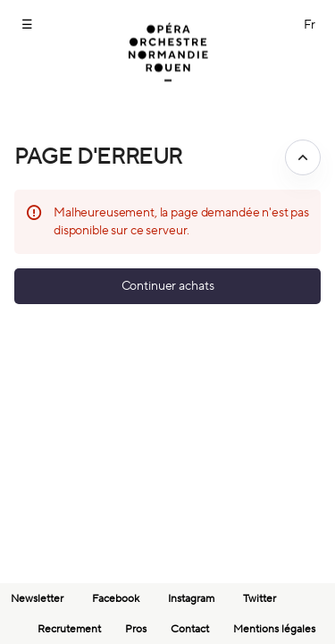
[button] (167, 286)
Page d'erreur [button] (98, 157)
